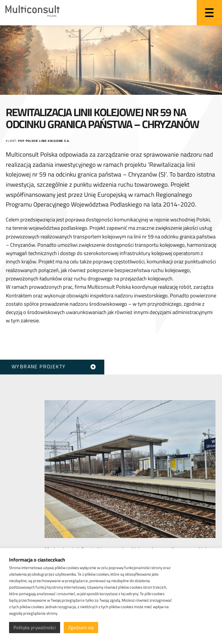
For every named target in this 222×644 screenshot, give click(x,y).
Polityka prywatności (35, 627)
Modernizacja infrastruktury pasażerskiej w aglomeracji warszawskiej (125, 545)
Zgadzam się (81, 627)
